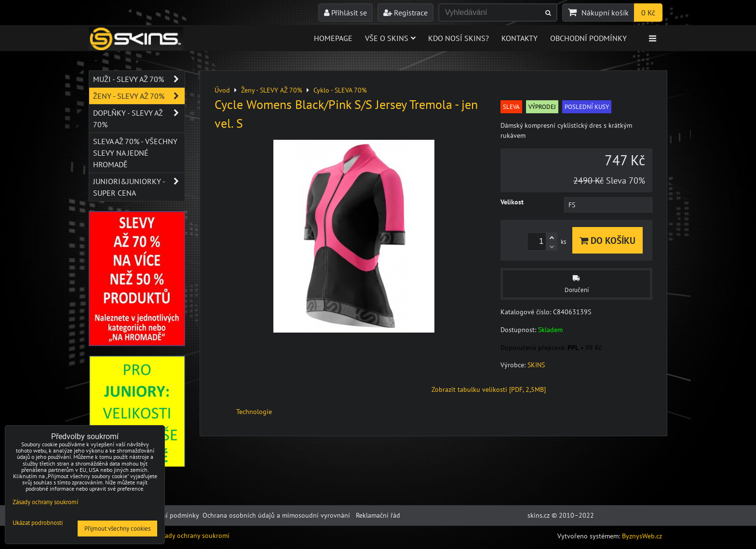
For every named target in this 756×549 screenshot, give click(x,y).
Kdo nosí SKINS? (459, 38)
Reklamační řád (378, 515)
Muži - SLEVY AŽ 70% (139, 79)
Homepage (333, 38)
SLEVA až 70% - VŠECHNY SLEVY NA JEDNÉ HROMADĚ (135, 153)
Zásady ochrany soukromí (192, 536)
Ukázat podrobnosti (38, 523)
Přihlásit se (345, 13)
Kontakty (520, 38)
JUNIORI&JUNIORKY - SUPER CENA (139, 187)
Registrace (405, 13)
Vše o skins (390, 38)
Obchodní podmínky (588, 38)
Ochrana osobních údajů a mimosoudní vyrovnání (276, 515)
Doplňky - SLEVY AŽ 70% (139, 119)
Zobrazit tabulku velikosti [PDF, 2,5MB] (489, 389)
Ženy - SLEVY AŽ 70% (139, 96)
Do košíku (607, 240)
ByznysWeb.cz (642, 536)
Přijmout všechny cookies (117, 529)
